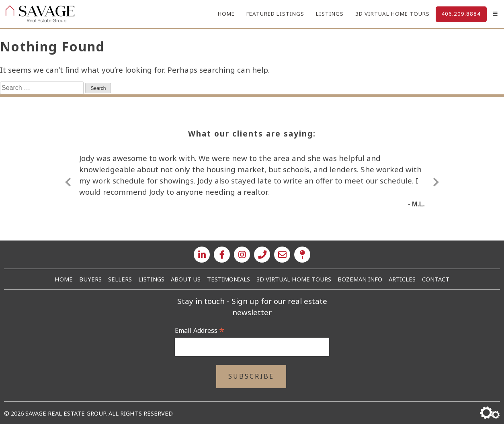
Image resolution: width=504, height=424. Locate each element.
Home (225, 14)
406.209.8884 (461, 14)
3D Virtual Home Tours (392, 14)
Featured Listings (274, 14)
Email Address (200, 330)
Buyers (90, 279)
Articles (402, 279)
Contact (436, 279)
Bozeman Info (360, 279)
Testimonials (228, 279)
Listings (329, 14)
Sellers (120, 279)
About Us (186, 279)
